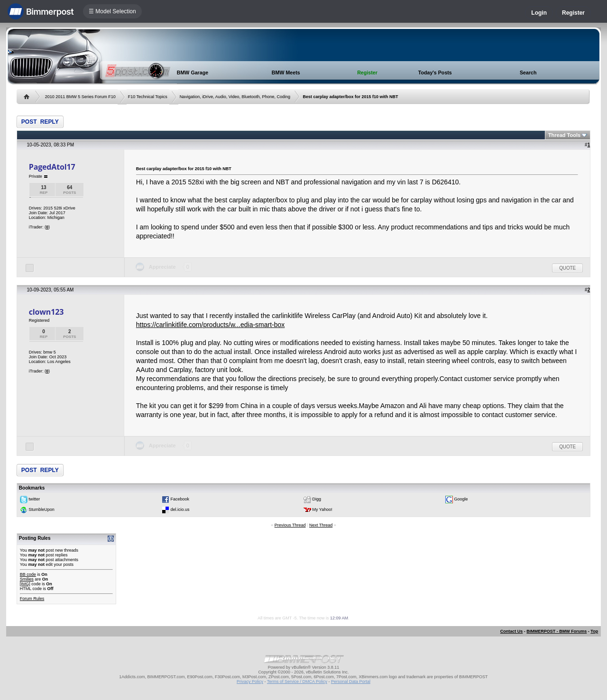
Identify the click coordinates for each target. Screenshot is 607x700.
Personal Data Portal (351, 682)
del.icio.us (180, 510)
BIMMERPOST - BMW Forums (556, 631)
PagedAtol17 (52, 167)
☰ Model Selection (112, 11)
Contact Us (512, 631)
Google (461, 500)
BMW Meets (286, 73)
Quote (567, 268)
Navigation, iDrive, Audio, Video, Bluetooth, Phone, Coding (235, 97)
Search (528, 73)
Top (594, 631)
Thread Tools (564, 135)
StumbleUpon (41, 510)
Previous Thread (290, 525)
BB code (28, 574)
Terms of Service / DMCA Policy (297, 682)
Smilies (27, 579)
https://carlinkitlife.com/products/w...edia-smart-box (211, 325)
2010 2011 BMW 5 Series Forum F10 (80, 97)
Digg (317, 500)
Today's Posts (435, 73)
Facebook (180, 500)
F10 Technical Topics (148, 97)
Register (573, 13)
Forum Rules (32, 599)
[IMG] (25, 584)
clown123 (46, 312)
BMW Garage (193, 73)
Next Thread (321, 525)
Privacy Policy (250, 682)
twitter (34, 500)
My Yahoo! (322, 510)
